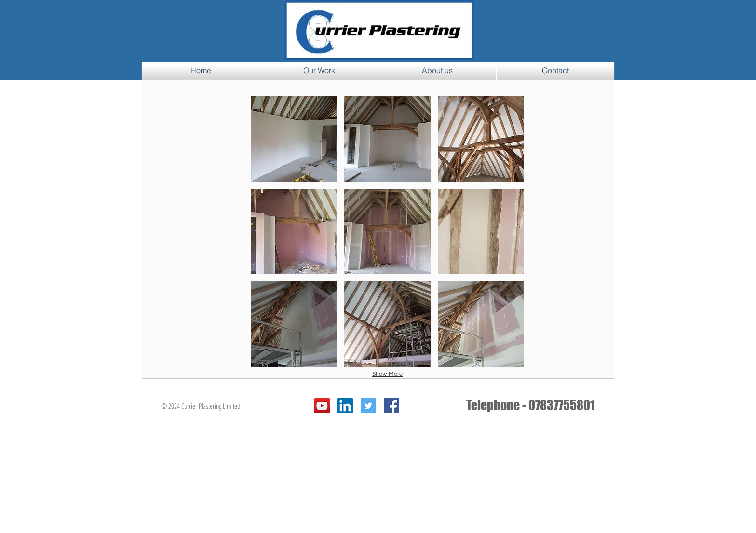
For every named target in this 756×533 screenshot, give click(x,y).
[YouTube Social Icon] (322, 406)
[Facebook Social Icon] (391, 406)
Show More (387, 374)
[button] (294, 139)
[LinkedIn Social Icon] (345, 406)
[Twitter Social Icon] (368, 406)
